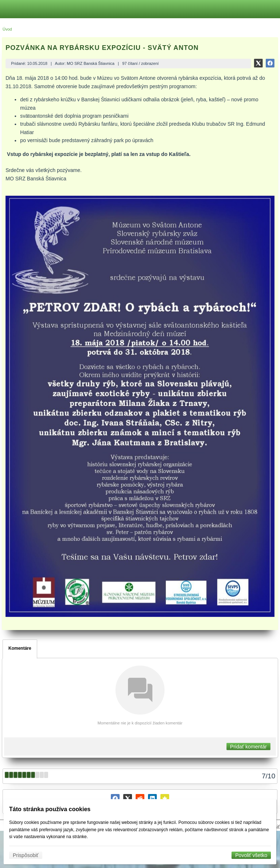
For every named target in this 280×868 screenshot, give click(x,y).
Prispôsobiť (26, 855)
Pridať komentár (248, 746)
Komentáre (20, 648)
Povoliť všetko (251, 855)
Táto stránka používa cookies (50, 809)
